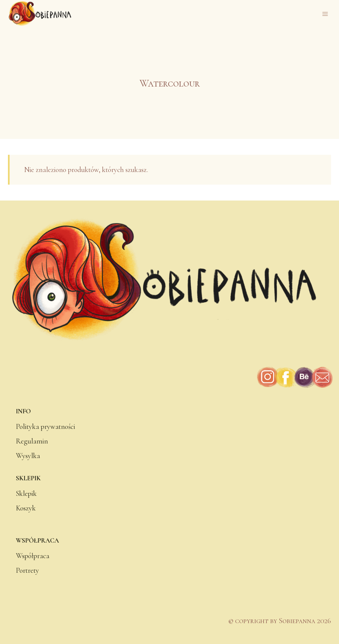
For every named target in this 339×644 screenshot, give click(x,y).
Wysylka (28, 456)
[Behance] (304, 377)
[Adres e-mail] (322, 377)
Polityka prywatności (46, 427)
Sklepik (26, 494)
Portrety (27, 570)
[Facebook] (286, 377)
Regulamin (32, 441)
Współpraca (33, 556)
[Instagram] (268, 377)
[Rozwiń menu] (325, 14)
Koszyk (26, 508)
